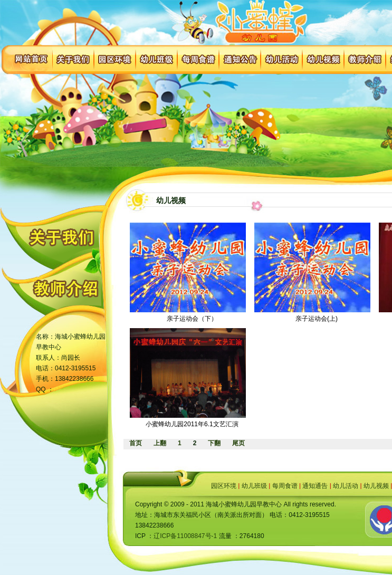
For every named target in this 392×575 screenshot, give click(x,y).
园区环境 (224, 486)
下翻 (214, 443)
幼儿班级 (254, 486)
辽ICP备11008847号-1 (185, 536)
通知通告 (315, 486)
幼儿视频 (376, 486)
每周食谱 (285, 486)
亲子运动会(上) (317, 319)
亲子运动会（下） (192, 319)
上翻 (160, 443)
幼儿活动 (346, 486)
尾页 (238, 443)
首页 (136, 443)
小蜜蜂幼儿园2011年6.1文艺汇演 (192, 424)
